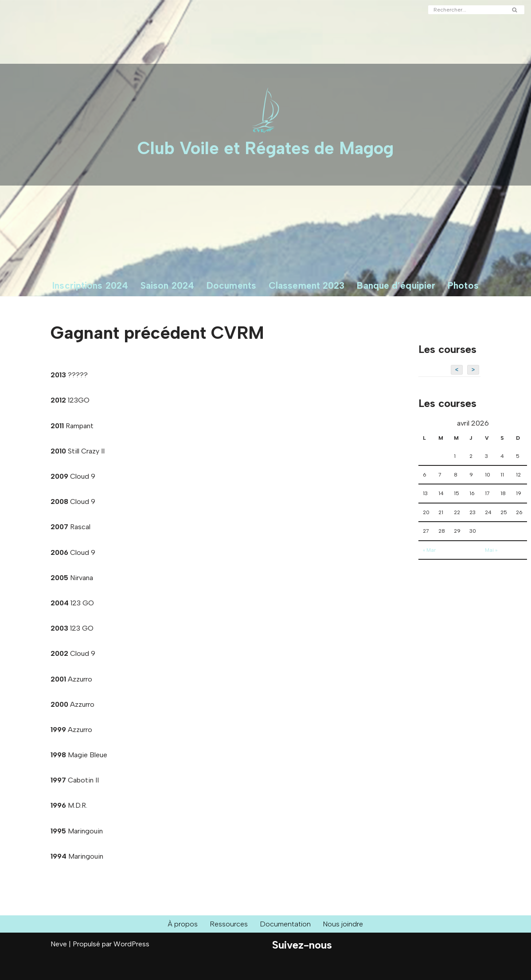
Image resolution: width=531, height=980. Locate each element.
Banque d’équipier (396, 285)
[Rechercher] (466, 10)
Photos (463, 285)
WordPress (131, 944)
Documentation (285, 924)
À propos (183, 924)
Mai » (491, 550)
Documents (231, 285)
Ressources (229, 924)
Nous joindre (343, 924)
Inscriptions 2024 (90, 285)
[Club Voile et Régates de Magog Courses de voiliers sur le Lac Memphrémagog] (265, 125)
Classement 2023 (307, 285)
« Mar (429, 550)
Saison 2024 (167, 285)
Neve (59, 944)
